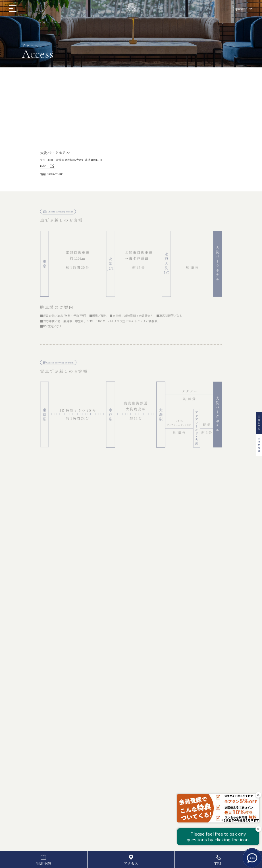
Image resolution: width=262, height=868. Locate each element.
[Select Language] (242, 9)
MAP (48, 166)
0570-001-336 (56, 174)
